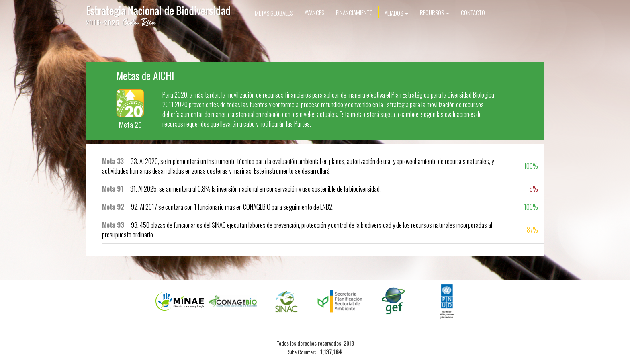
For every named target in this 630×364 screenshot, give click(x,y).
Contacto (473, 12)
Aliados (396, 13)
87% (532, 230)
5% (534, 189)
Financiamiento (354, 12)
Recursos (435, 12)
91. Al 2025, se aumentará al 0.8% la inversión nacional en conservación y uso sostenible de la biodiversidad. (241, 189)
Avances (314, 12)
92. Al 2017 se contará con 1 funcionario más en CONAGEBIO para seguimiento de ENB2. (218, 207)
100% (531, 166)
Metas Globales (274, 13)
